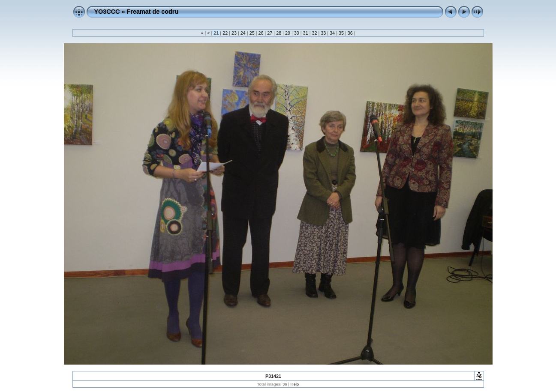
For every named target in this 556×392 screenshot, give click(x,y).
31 (306, 33)
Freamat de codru (152, 12)
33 (323, 33)
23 (234, 33)
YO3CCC (107, 12)
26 (261, 33)
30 (297, 33)
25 (252, 33)
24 (243, 33)
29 (288, 33)
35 (341, 33)
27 (270, 33)
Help (295, 384)
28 (279, 33)
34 (332, 33)
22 (225, 33)
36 (350, 33)
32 (314, 33)
